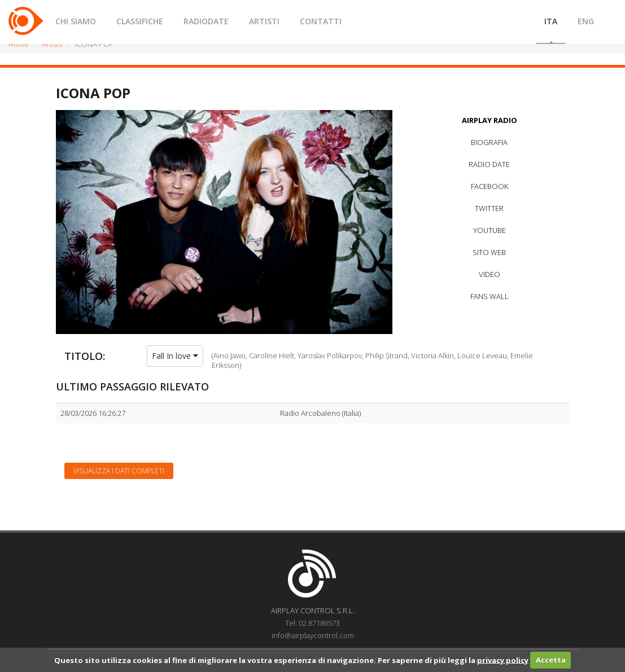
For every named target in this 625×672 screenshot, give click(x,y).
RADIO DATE (489, 164)
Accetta (551, 660)
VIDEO (489, 274)
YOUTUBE (489, 230)
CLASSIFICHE (140, 21)
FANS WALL (489, 296)
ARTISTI (264, 21)
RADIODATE (206, 21)
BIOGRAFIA (489, 142)
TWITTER (489, 208)
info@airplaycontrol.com (313, 635)
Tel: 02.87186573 (312, 623)
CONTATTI (321, 21)
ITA (551, 21)
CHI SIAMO (76, 21)
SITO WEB (489, 252)
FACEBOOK (489, 186)
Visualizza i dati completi (119, 471)
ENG (586, 21)
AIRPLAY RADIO (489, 120)
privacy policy (503, 660)
